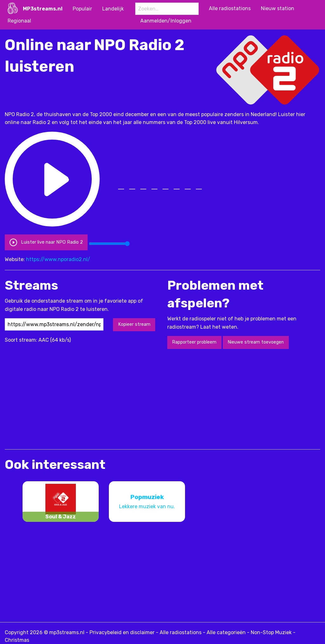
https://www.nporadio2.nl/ (58, 259)
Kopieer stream (134, 324)
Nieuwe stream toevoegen (256, 342)
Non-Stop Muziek (271, 632)
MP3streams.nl (43, 9)
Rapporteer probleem (194, 342)
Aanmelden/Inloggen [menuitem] (166, 21)
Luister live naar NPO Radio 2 (46, 242)
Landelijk (113, 9)
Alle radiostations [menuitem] (230, 8)
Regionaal (19, 21)
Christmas (17, 640)
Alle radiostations (181, 632)
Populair (82, 9)
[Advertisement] (120, 398)
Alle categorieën (226, 632)
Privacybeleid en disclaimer (122, 632)
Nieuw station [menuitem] (278, 8)
